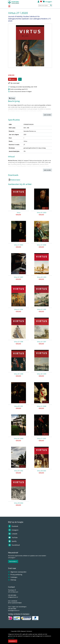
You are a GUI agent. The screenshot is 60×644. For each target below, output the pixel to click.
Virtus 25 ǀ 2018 (19, 374)
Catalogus (13, 577)
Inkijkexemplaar (15, 180)
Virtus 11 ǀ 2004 (19, 245)
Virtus (19, 213)
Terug (12, 98)
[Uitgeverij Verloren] (14, 2)
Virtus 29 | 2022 (19, 503)
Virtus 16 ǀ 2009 (19, 438)
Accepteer (12, 641)
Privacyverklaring (15, 575)
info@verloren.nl (13, 597)
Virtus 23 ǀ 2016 (19, 342)
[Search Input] (45, 5)
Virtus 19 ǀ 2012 (19, 471)
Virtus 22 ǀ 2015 (42, 309)
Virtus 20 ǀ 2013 (42, 277)
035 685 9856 (12, 595)
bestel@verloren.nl (14, 610)
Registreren (39, 2)
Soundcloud (14, 545)
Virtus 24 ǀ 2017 (41, 342)
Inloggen (49, 2)
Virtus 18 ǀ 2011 (19, 406)
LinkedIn (13, 534)
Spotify (12, 541)
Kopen (12, 79)
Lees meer (11, 638)
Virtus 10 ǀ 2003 (42, 213)
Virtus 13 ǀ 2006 (41, 245)
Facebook (13, 526)
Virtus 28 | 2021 (41, 471)
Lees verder (47, 115)
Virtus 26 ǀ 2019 (42, 374)
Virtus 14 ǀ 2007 (19, 277)
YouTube (13, 538)
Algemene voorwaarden (17, 572)
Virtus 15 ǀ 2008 (41, 406)
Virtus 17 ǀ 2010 (41, 438)
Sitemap (12, 580)
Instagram (13, 530)
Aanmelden (13, 561)
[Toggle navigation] (9, 6)
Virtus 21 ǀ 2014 (19, 309)
